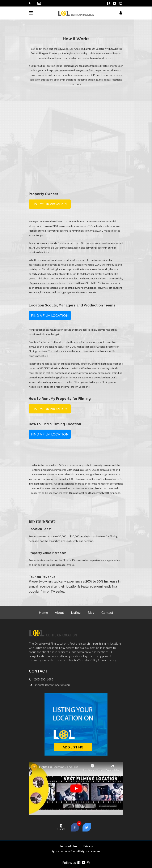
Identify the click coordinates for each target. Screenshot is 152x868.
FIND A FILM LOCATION (50, 315)
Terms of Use (68, 846)
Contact (107, 612)
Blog (91, 612)
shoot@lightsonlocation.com (52, 685)
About (59, 612)
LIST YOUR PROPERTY (50, 204)
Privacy (88, 846)
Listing (76, 612)
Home (43, 612)
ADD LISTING (73, 747)
